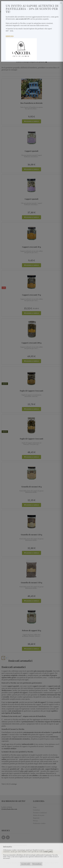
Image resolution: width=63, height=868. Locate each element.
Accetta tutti (26, 864)
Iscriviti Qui (10, 36)
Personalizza (37, 864)
